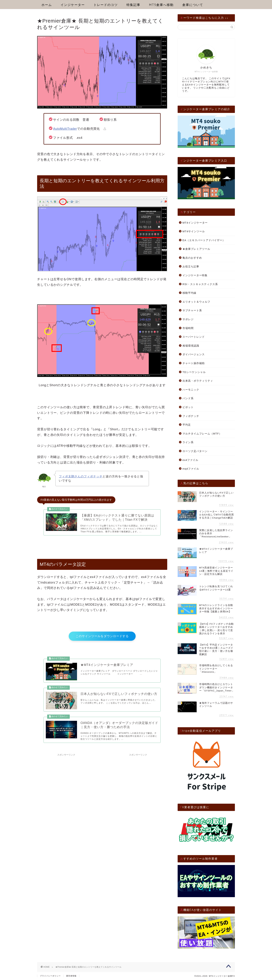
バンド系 (188, 398)
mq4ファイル (191, 469)
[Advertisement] (138, 791)
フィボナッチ (191, 416)
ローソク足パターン (195, 451)
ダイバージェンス (194, 354)
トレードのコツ (106, 5)
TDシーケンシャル (194, 372)
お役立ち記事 (191, 266)
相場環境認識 (191, 346)
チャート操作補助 (194, 363)
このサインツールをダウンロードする (102, 640)
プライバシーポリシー (50, 976)
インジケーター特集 (195, 275)
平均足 (187, 425)
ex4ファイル (190, 460)
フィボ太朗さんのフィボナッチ (81, 476)
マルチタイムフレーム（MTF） (202, 434)
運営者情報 (71, 976)
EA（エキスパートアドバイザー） (204, 240)
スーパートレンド (194, 337)
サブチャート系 (192, 310)
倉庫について (193, 5)
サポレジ (188, 319)
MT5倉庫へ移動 (161, 5)
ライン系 (188, 442)
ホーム (47, 5)
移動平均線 (189, 293)
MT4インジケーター (195, 223)
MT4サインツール (194, 231)
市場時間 (188, 328)
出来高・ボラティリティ (198, 381)
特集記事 (133, 5)
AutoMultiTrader (65, 129)
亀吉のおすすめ (192, 258)
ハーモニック (191, 390)
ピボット (188, 407)
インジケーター (73, 5)
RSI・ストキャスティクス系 (200, 284)
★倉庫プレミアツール (196, 249)
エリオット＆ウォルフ (196, 302)
